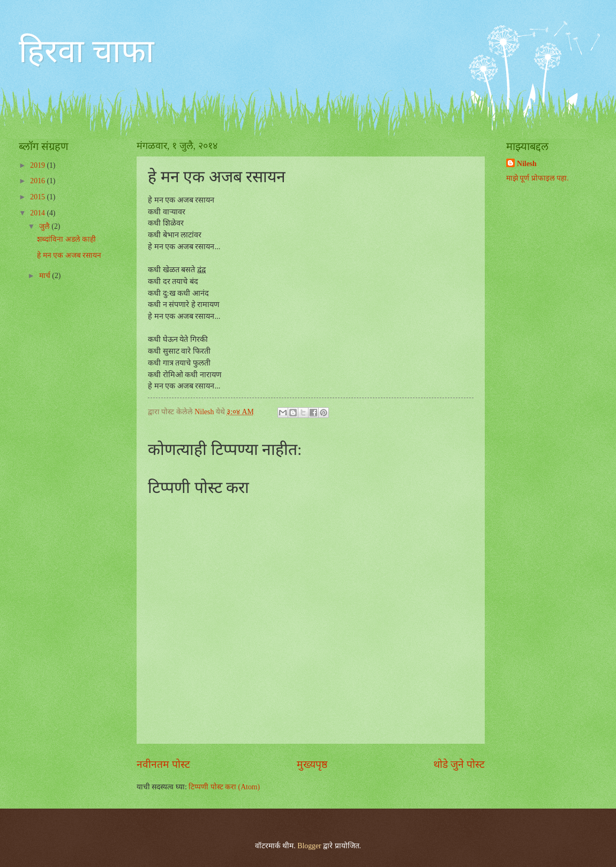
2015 (38, 197)
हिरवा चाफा (87, 51)
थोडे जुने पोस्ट (459, 764)
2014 (38, 213)
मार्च (46, 276)
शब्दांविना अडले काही (66, 239)
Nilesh (527, 164)
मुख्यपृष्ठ (312, 764)
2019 (38, 165)
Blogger (309, 846)
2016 (38, 181)
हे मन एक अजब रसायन (69, 255)
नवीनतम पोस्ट (163, 764)
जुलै (45, 226)
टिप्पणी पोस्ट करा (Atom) (224, 787)
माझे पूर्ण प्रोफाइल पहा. (538, 178)
